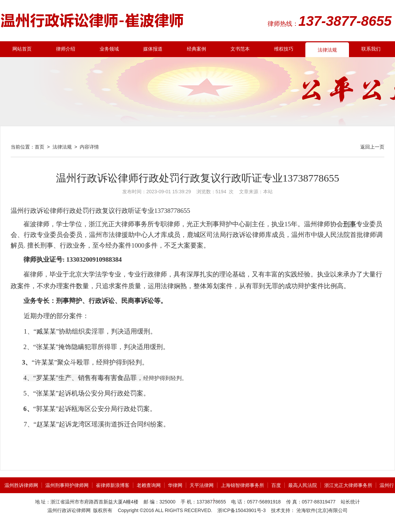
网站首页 (22, 49)
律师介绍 (66, 49)
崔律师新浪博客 (113, 485)
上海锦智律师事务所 (242, 485)
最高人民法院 (303, 485)
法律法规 (327, 50)
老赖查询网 (149, 485)
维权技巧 (284, 49)
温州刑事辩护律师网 (67, 485)
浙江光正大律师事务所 (348, 485)
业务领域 (109, 49)
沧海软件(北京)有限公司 (321, 510)
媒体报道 (153, 49)
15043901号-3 (251, 510)
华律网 (175, 485)
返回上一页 (372, 147)
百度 (276, 485)
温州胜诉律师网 (21, 485)
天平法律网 (202, 485)
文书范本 (240, 49)
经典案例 (196, 49)
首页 (39, 147)
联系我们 (371, 49)
